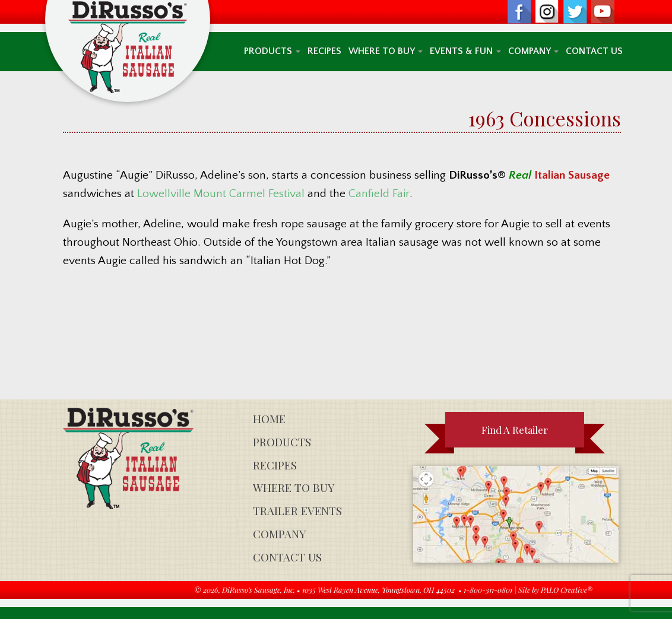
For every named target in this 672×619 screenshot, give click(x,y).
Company (533, 51)
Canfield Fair (379, 193)
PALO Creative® (567, 590)
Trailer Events (297, 511)
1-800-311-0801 (488, 590)
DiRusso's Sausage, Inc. (259, 590)
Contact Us (594, 51)
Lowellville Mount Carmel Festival (221, 193)
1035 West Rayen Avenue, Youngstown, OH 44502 (378, 590)
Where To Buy (386, 51)
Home (269, 419)
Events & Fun (465, 51)
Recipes (324, 51)
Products (272, 51)
